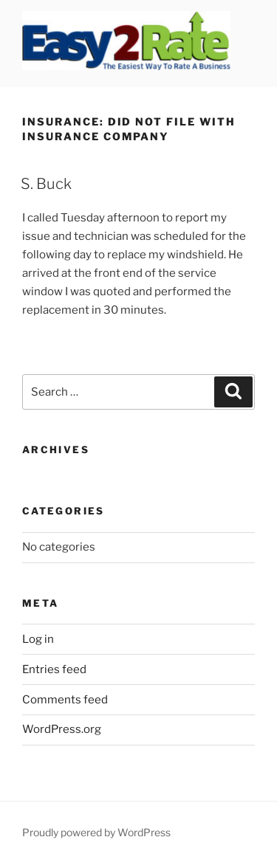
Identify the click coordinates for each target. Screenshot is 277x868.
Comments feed (65, 700)
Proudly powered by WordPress (96, 832)
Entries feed (54, 669)
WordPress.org (62, 729)
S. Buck (46, 184)
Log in (38, 639)
